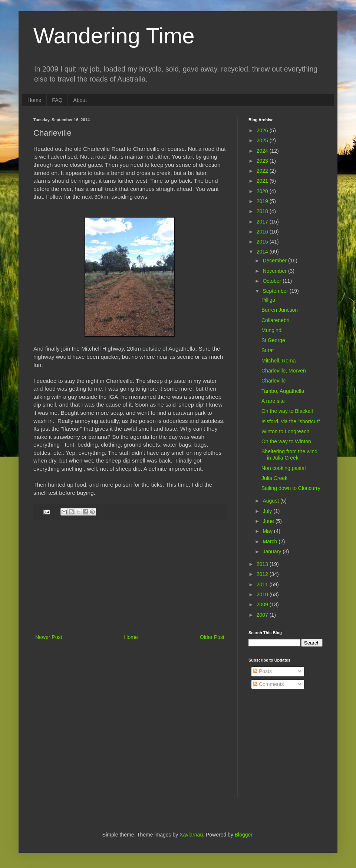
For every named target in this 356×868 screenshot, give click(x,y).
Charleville (273, 381)
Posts (262, 671)
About (80, 100)
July (268, 511)
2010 (263, 594)
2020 (263, 191)
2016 (263, 232)
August (271, 501)
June (269, 521)
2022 (263, 171)
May (268, 531)
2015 (263, 242)
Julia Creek (274, 478)
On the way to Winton (286, 441)
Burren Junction (280, 310)
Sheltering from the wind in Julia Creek (289, 455)
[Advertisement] (130, 577)
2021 (263, 181)
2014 (263, 252)
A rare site (273, 401)
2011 (263, 584)
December (275, 261)
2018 (263, 211)
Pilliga (268, 300)
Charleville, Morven (284, 371)
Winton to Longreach (285, 431)
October (273, 281)
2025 (263, 140)
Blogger (243, 835)
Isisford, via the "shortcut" (291, 421)
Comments (268, 684)
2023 (263, 161)
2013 (263, 564)
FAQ (57, 100)
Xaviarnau (191, 835)
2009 (263, 604)
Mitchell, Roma (279, 361)
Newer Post (49, 637)
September (276, 291)
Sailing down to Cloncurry (291, 488)
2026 (263, 130)
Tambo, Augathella (283, 391)
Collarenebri (275, 320)
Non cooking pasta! (284, 468)
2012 (263, 574)
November (275, 271)
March (271, 541)
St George (273, 340)
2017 (263, 222)
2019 (263, 201)
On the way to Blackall (287, 411)
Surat (268, 350)
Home (34, 100)
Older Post (212, 637)
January (273, 551)
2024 (263, 151)
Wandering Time (114, 36)
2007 (263, 615)
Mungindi (272, 330)
